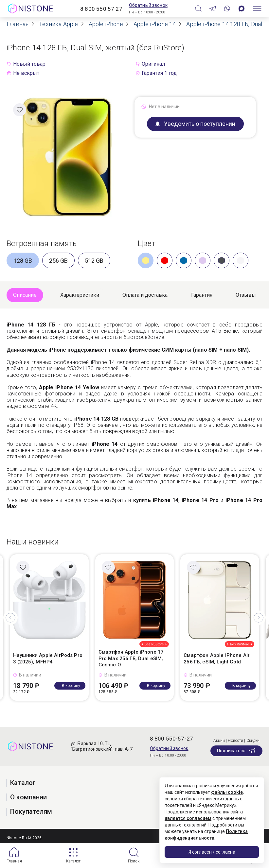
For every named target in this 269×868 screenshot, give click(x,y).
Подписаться (236, 751)
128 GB (23, 261)
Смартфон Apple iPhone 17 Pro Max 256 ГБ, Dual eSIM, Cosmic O (131, 658)
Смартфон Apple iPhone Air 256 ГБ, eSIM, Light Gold (217, 659)
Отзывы (246, 295)
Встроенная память (42, 243)
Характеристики (80, 295)
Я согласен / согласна (212, 852)
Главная (14, 861)
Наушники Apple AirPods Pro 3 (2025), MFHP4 (48, 659)
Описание (25, 295)
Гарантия (202, 295)
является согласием (188, 818)
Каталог (73, 861)
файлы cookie (227, 792)
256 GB (58, 261)
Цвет (147, 243)
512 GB (94, 261)
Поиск (134, 861)
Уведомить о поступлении (195, 124)
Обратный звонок (148, 5)
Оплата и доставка (145, 295)
